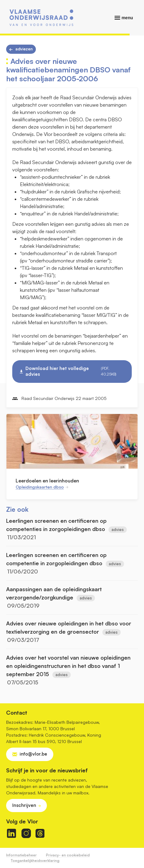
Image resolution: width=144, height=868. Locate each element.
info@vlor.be (33, 754)
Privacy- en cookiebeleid (68, 855)
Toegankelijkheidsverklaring (35, 861)
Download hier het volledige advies (75, 371)
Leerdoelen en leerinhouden (47, 481)
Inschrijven (24, 805)
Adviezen (24, 49)
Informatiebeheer (21, 855)
